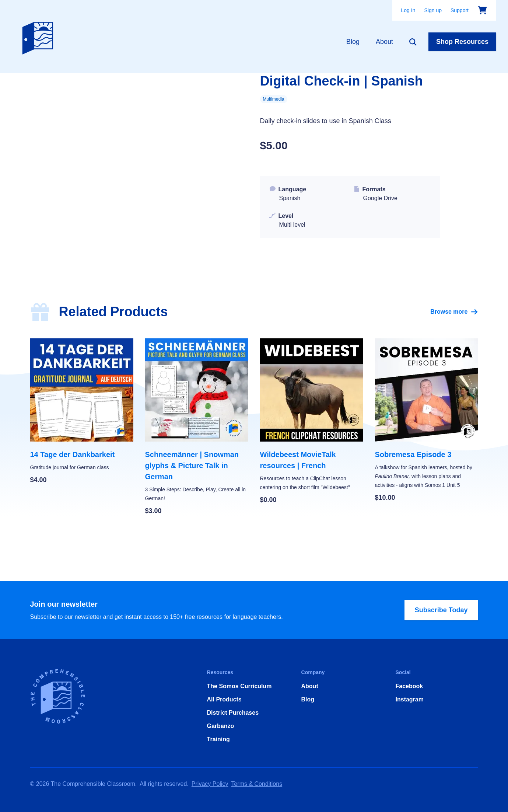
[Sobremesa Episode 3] (427, 421)
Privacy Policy (210, 784)
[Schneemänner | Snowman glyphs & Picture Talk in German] (197, 427)
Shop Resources (462, 42)
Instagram (410, 699)
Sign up (433, 10)
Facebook (409, 686)
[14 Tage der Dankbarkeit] (82, 412)
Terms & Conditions (257, 784)
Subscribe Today (441, 610)
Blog (353, 42)
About (384, 42)
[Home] (39, 36)
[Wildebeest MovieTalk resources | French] (312, 422)
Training (218, 739)
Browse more (454, 312)
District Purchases (233, 713)
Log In (408, 10)
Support (460, 10)
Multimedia (274, 99)
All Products (224, 699)
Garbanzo (221, 726)
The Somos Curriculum (239, 686)
